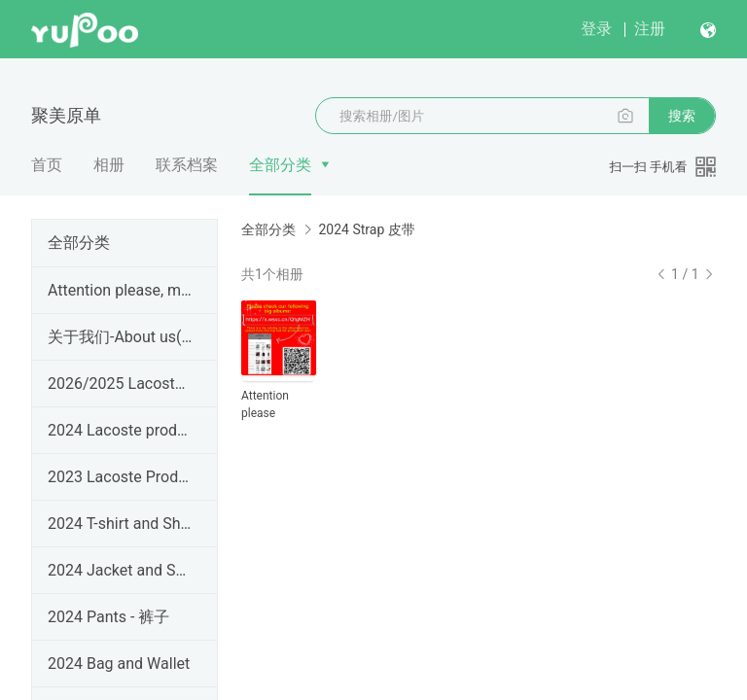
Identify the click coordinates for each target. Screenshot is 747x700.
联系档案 (187, 165)
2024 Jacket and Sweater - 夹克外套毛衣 (121, 570)
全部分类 (280, 165)
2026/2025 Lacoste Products (121, 384)
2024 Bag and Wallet (119, 664)
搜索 (682, 116)
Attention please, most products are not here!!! (121, 290)
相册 (109, 165)
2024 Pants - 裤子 (108, 617)
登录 (596, 29)
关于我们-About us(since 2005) (121, 337)
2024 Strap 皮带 (366, 229)
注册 (650, 29)
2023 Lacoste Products (121, 477)
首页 (47, 165)
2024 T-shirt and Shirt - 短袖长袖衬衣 (121, 524)
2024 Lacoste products (121, 430)
